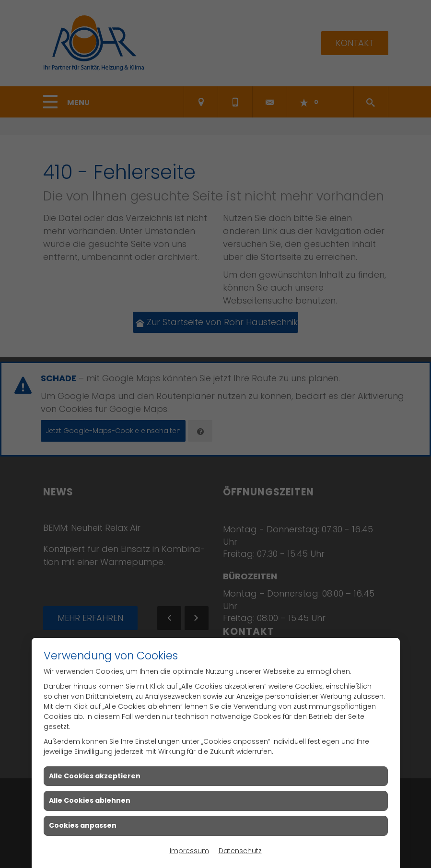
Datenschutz (240, 851)
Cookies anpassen (83, 825)
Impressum (189, 851)
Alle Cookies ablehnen (90, 800)
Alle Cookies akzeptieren (95, 776)
